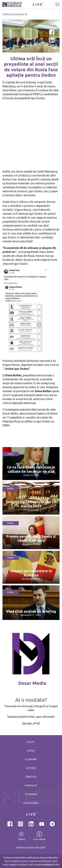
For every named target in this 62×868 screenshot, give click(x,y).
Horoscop (31, 786)
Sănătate (31, 777)
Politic (6, 14)
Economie (31, 759)
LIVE (38, 4)
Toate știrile (31, 803)
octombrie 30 (20, 14)
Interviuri (31, 794)
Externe (31, 768)
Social (31, 751)
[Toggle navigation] (57, 4)
